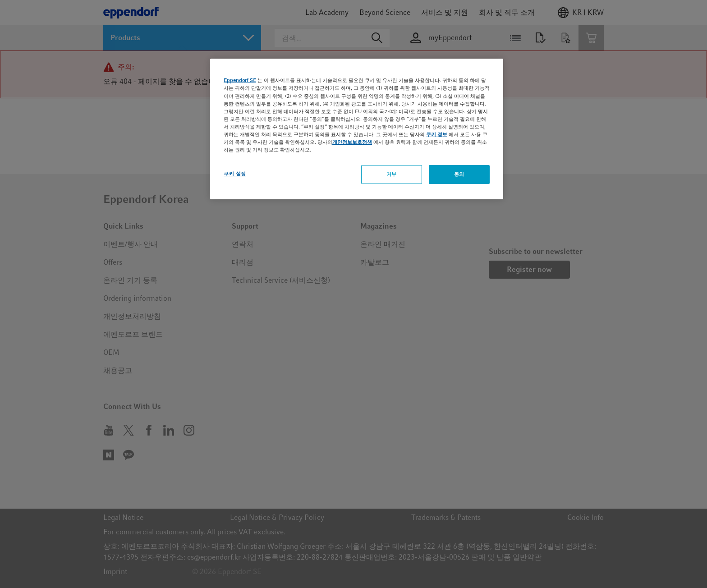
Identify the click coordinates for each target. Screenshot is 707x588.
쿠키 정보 (437, 134)
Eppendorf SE (240, 80)
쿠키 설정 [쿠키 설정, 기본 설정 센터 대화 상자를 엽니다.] (235, 174)
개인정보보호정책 (352, 142)
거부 (392, 174)
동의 (459, 174)
